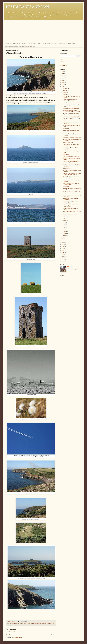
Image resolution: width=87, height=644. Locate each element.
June (64, 225)
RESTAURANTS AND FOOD (28, 7)
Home (31, 635)
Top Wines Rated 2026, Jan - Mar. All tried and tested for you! (20, 46)
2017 (63, 240)
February (65, 233)
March (64, 231)
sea (43, 623)
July (64, 223)
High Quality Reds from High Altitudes (71, 108)
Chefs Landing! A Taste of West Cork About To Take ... (71, 206)
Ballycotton (12, 623)
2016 (63, 242)
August (65, 221)
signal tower (49, 623)
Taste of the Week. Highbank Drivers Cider (72, 117)
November (65, 90)
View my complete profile (73, 269)
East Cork (21, 623)
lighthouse (34, 623)
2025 (63, 74)
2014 (63, 246)
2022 (63, 80)
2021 (63, 82)
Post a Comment (11, 632)
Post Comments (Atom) (17, 637)
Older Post (53, 635)
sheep (45, 623)
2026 (63, 72)
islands (25, 623)
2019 (63, 86)
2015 (63, 244)
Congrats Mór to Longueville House (70, 218)
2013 (63, 248)
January (65, 235)
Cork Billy (71, 267)
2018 (63, 238)
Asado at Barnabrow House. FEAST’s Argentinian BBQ (71, 184)
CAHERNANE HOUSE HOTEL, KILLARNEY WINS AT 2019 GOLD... (72, 111)
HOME (63, 62)
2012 (63, 251)
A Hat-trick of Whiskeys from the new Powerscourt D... (71, 162)
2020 (63, 84)
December (65, 88)
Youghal (15, 625)
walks (12, 625)
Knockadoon (29, 623)
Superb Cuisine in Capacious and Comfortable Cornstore (70, 100)
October (65, 92)
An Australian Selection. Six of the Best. (71, 156)
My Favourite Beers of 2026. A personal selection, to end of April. (59, 43)
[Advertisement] (44, 31)
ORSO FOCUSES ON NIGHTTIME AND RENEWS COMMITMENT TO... (72, 174)
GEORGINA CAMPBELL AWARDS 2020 (72, 137)
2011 (63, 253)
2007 (63, 261)
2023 (63, 78)
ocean (38, 623)
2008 (63, 259)
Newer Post (9, 635)
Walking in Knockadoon (68, 143)
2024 (63, 76)
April (64, 229)
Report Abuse (64, 66)
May (64, 227)
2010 (63, 255)
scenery (41, 623)
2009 (63, 257)
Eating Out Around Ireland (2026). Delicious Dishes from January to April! (23, 43)
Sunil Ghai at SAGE (67, 168)
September (65, 95)
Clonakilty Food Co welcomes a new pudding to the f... (70, 177)
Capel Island (17, 623)
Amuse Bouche (66, 103)
